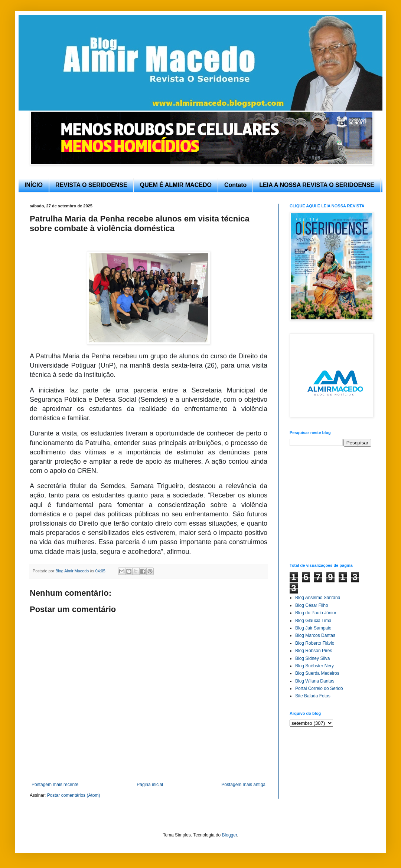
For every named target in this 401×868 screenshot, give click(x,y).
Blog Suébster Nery (314, 666)
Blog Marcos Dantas (315, 635)
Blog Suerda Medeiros (317, 673)
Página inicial (150, 785)
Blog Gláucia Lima (313, 621)
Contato (235, 185)
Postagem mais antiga (243, 785)
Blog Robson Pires (314, 651)
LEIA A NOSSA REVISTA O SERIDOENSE (317, 185)
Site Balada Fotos (313, 696)
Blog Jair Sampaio (313, 628)
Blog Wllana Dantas (315, 681)
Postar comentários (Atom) (74, 795)
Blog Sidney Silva (312, 658)
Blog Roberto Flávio (315, 643)
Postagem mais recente (55, 785)
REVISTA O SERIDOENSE (91, 185)
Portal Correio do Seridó (319, 688)
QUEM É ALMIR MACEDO (176, 185)
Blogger (230, 835)
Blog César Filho (312, 605)
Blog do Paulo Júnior (316, 613)
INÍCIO (34, 185)
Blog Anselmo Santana (318, 598)
